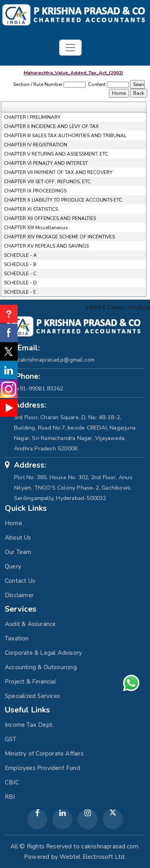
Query (13, 566)
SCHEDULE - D (20, 283)
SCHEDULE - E (20, 292)
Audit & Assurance (30, 624)
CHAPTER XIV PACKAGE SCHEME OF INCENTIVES (59, 237)
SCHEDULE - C (20, 274)
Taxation (17, 638)
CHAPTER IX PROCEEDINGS (35, 191)
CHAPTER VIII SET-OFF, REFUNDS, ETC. (48, 182)
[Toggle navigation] (70, 48)
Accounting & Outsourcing (41, 667)
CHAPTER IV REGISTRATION (36, 145)
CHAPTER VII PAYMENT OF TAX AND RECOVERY (58, 172)
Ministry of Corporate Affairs (44, 754)
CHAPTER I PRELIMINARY (32, 117)
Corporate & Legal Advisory (43, 653)
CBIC (12, 782)
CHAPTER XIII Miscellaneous (36, 228)
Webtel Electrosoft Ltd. (93, 857)
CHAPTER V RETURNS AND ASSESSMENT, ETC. (57, 154)
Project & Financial (30, 682)
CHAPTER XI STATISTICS (31, 209)
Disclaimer (19, 595)
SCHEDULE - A (20, 255)
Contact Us (20, 581)
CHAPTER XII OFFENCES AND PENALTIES (50, 218)
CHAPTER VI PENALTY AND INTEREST (46, 163)
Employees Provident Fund (42, 768)
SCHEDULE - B (20, 264)
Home (13, 523)
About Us (18, 538)
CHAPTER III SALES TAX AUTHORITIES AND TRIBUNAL (65, 136)
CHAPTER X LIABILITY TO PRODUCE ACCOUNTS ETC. (64, 200)
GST (11, 739)
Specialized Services (32, 696)
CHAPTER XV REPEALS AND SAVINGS (46, 246)
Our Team (18, 552)
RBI (10, 797)
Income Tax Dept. (29, 725)
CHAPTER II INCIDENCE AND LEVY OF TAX (51, 126)
